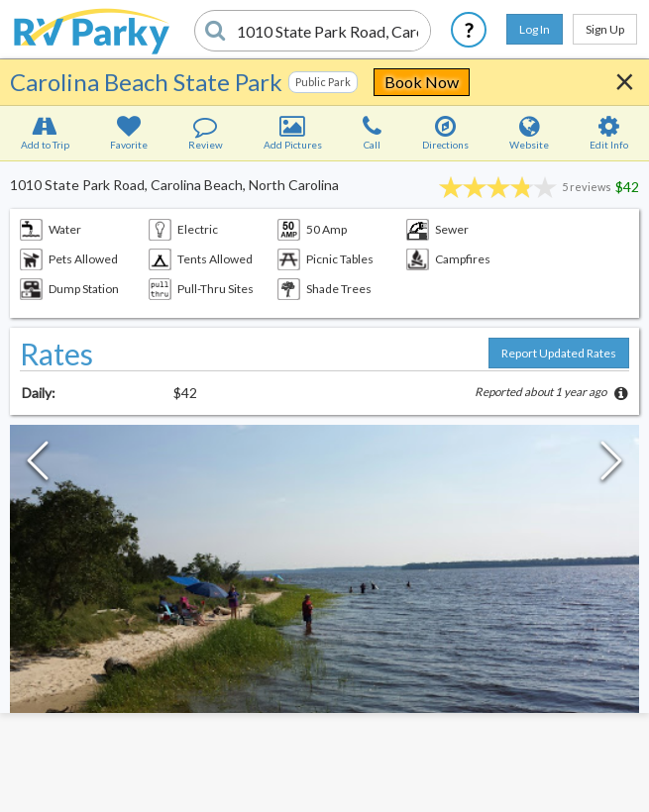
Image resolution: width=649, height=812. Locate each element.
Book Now (422, 82)
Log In (535, 29)
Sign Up (605, 29)
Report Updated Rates (559, 353)
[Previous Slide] (38, 465)
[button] (324, 602)
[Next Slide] (611, 465)
